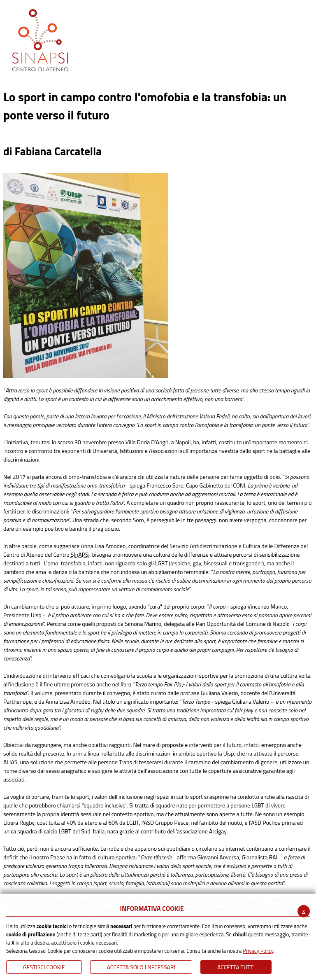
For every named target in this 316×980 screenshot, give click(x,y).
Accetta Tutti (236, 967)
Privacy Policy (258, 951)
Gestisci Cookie (44, 967)
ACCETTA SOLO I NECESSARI (141, 967)
